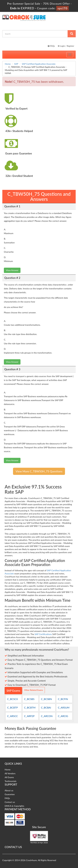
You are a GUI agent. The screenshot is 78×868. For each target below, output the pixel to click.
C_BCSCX (12, 699)
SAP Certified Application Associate (39, 64)
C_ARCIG (63, 716)
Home (8, 64)
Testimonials (11, 781)
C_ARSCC (12, 716)
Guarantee (10, 794)
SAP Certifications (43, 634)
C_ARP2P (29, 716)
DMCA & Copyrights (14, 806)
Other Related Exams (34, 690)
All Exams (9, 777)
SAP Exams (13, 691)
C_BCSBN (46, 699)
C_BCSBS (29, 699)
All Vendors (10, 773)
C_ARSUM (64, 707)
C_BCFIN (63, 699)
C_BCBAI (46, 707)
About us (9, 790)
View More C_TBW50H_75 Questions (39, 471)
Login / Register (66, 46)
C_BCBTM (30, 707)
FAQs (51, 46)
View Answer (12, 270)
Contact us (10, 802)
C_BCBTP (12, 707)
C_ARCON (47, 716)
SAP (16, 64)
